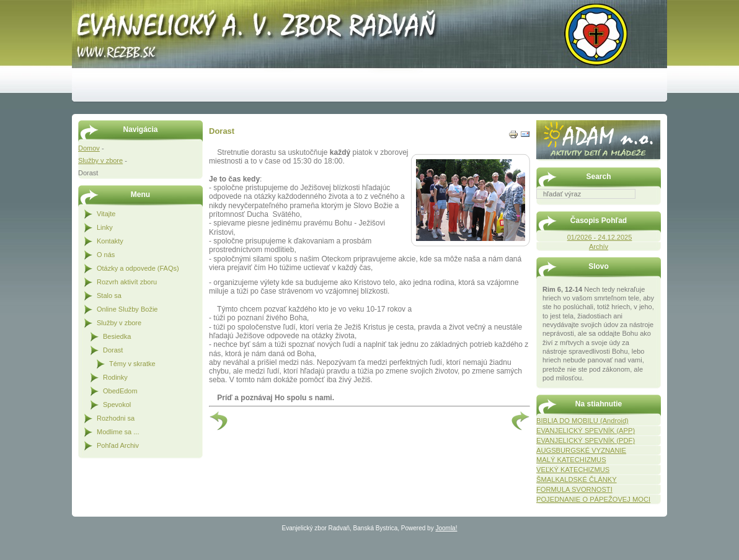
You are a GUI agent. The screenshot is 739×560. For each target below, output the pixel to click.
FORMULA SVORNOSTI (574, 489)
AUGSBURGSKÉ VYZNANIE (581, 450)
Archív (599, 247)
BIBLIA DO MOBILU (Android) (582, 421)
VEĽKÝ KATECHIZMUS (573, 470)
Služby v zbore (100, 160)
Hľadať (655, 208)
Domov (89, 148)
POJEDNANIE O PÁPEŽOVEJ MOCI (593, 499)
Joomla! (446, 528)
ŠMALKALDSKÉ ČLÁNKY (577, 479)
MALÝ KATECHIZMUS (571, 460)
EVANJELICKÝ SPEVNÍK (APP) (586, 431)
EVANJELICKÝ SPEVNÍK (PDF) (586, 440)
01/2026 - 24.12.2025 (600, 237)
